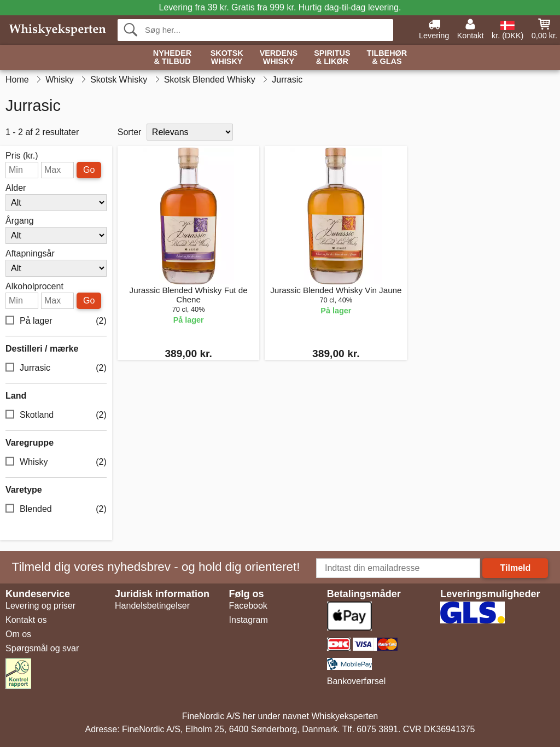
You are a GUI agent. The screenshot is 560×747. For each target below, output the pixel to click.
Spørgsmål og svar (42, 648)
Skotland (56, 415)
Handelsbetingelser (152, 606)
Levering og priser (40, 606)
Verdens (279, 58)
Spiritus (332, 58)
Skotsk (227, 58)
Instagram (249, 620)
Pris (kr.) (22, 156)
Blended (56, 509)
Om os (18, 634)
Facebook (248, 606)
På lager (56, 321)
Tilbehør (387, 58)
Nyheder (172, 58)
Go (89, 170)
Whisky (56, 462)
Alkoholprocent (34, 287)
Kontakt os (26, 620)
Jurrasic (56, 368)
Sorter (130, 132)
